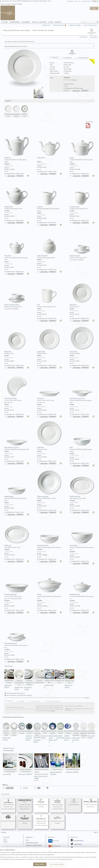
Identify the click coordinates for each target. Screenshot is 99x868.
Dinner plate (82, 339)
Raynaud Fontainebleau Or (19, 677)
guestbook (70, 1)
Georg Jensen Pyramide (41, 762)
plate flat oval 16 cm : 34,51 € (68, 738)
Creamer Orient (82, 194)
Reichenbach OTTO (45, 728)
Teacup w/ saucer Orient (17, 292)
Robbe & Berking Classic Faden (26, 763)
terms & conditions (34, 845)
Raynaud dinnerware (74, 802)
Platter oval (17, 532)
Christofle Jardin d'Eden (14, 729)
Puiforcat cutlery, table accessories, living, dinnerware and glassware (8, 804)
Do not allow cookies (57, 864)
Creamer (49, 194)
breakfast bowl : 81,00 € (60, 738)
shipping (74, 80)
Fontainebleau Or (8, 111)
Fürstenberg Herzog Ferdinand (76, 729)
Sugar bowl (17, 243)
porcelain (8, 4)
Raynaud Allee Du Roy (9, 676)
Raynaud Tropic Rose (59, 676)
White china (47, 25)
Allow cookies (40, 864)
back (4, 832)
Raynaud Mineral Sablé (6, 729)
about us (77, 1)
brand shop (84, 37)
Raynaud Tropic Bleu (49, 676)
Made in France (75, 25)
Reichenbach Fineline (53, 728)
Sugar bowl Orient (49, 243)
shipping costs (32, 843)
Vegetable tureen (82, 581)
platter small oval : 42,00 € (76, 740)
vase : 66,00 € (7, 774)
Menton (20, 4)
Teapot (82, 145)
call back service (86, 1)
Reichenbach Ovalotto (68, 728)
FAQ (27, 840)
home (2, 4)
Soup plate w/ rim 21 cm (82, 385)
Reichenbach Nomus (29, 728)
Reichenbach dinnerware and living (25, 820)
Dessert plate (49, 339)
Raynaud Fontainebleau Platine (29, 677)
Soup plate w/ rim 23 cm (17, 434)
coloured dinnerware (91, 25)
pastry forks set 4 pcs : (41, 777)
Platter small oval (82, 483)
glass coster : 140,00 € (25, 774)
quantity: (66, 90)
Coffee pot (17, 145)
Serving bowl (82, 532)
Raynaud (14, 4)
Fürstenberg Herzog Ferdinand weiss (10, 763)
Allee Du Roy (25, 111)
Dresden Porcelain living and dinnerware (90, 803)
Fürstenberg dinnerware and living (41, 803)
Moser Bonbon (57, 762)
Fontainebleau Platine (16, 111)
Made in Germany (60, 25)
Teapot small (49, 145)
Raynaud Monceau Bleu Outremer (37, 730)
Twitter (77, 844)
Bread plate (17, 339)
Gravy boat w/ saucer (17, 630)
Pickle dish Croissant (17, 385)
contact (29, 837)
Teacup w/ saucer (82, 243)
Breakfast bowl (17, 483)
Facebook (78, 841)
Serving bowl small (49, 532)
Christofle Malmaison (73, 762)
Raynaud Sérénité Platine (39, 676)
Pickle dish (49, 385)
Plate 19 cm (82, 292)
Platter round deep (49, 483)
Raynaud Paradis (60, 728)
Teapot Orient (17, 194)
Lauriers (53, 711)
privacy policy (65, 859)
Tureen (49, 581)
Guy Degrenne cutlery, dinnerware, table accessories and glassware (41, 821)
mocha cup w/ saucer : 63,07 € (29, 738)
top (95, 832)
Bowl (82, 434)
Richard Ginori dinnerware (8, 818)
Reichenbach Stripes (22, 728)
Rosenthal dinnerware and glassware (58, 820)
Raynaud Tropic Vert (70, 676)
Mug (49, 292)
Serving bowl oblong (17, 581)
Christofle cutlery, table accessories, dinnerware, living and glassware (25, 804)
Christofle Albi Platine (91, 728)
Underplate (49, 434)
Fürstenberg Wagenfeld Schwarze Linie (84, 730)
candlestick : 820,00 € (72, 772)
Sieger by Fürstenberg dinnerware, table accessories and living (58, 804)
